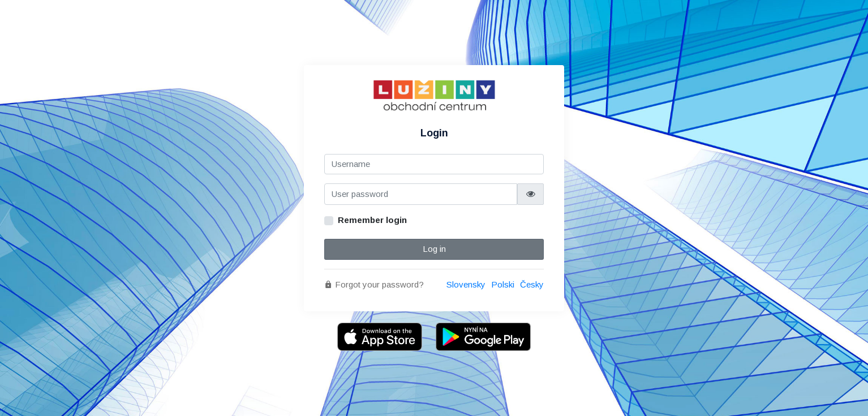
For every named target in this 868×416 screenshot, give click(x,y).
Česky (532, 284)
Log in (434, 249)
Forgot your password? (374, 284)
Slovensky (466, 284)
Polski (503, 284)
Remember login (372, 220)
